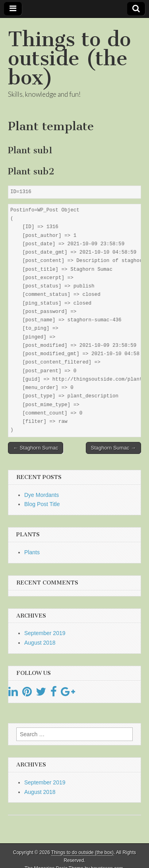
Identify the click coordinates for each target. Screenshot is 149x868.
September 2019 (45, 633)
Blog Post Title (42, 504)
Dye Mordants (42, 495)
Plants (32, 552)
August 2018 (40, 643)
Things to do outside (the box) (69, 58)
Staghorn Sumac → (113, 448)
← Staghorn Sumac (36, 448)
